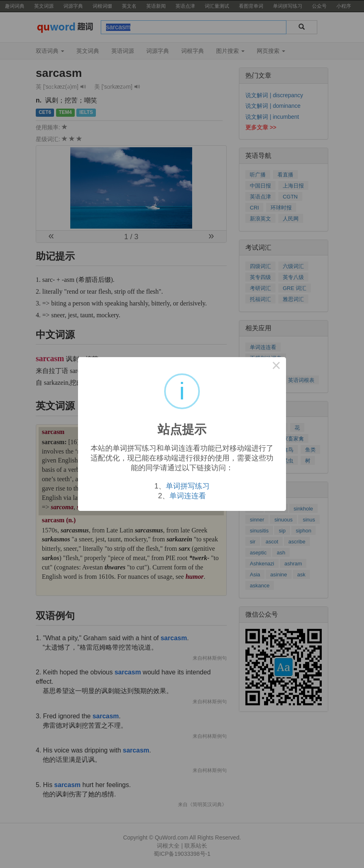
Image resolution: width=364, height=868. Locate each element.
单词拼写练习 (188, 486)
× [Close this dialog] (276, 367)
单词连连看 (188, 496)
